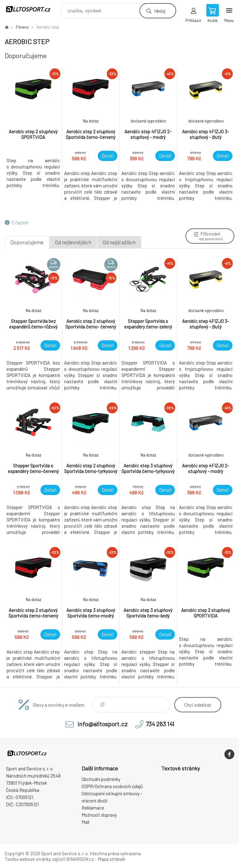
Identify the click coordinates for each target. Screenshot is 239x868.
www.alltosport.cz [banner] (32, 9)
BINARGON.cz (80, 859)
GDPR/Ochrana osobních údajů (112, 786)
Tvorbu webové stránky (28, 859)
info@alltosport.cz (103, 724)
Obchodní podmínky (101, 779)
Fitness (22, 27)
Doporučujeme (27, 242)
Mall (85, 822)
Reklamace (93, 808)
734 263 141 (160, 724)
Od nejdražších (119, 242)
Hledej (160, 11)
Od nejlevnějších (73, 242)
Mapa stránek (111, 859)
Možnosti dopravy (99, 815)
